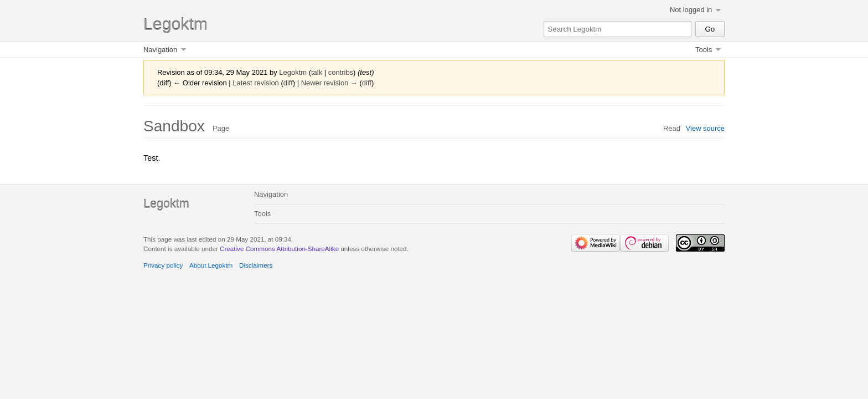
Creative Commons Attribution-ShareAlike (279, 249)
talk (317, 72)
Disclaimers (256, 265)
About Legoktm (211, 265)
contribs (341, 72)
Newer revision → (329, 83)
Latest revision (256, 83)
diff (288, 83)
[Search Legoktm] (618, 29)
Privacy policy (163, 265)
